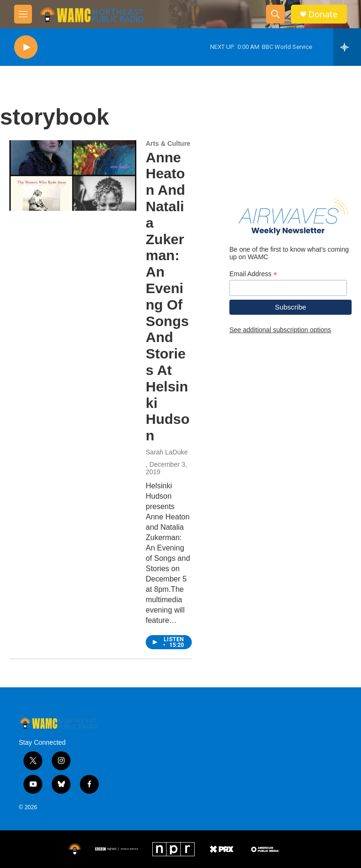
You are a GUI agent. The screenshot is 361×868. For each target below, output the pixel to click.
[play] (26, 47)
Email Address (253, 274)
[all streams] (347, 47)
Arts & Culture (168, 143)
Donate (323, 14)
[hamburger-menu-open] (23, 14)
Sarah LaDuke (167, 452)
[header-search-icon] (275, 14)
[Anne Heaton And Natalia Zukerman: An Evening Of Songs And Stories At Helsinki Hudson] (73, 175)
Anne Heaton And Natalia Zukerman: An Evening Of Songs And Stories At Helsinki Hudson (168, 297)
